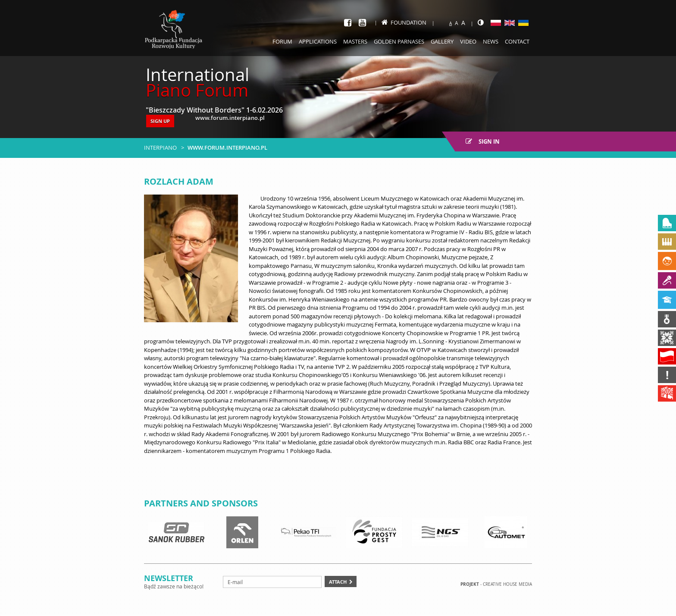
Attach (338, 582)
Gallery (442, 41)
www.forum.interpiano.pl (227, 148)
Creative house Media (507, 584)
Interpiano (160, 148)
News (491, 41)
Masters (355, 41)
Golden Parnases (399, 41)
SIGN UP (160, 121)
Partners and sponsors (201, 503)
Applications (318, 41)
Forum (282, 41)
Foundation (404, 22)
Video (468, 41)
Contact (517, 41)
